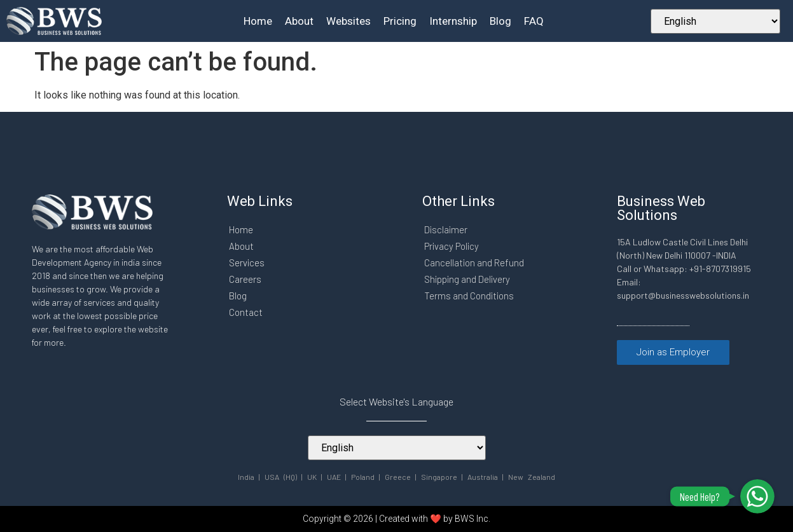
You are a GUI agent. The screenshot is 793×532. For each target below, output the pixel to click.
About (299, 21)
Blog (500, 21)
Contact (246, 312)
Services (247, 263)
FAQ (534, 21)
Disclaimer (446, 229)
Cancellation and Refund (474, 263)
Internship (453, 21)
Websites (348, 21)
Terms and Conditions (470, 296)
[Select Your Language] (715, 21)
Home (258, 21)
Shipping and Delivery (468, 279)
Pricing (400, 21)
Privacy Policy (452, 246)
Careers (245, 279)
